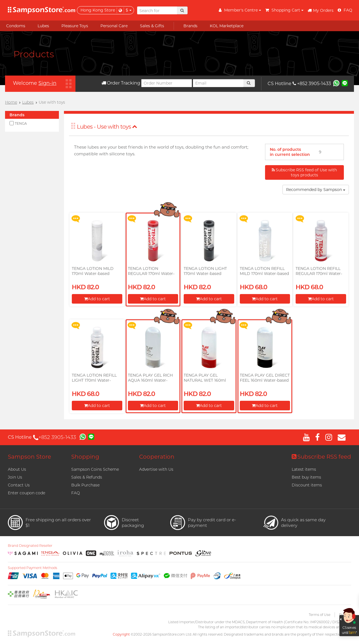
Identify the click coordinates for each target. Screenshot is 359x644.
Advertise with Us (156, 469)
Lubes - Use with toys (107, 127)
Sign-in (47, 83)
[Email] (218, 83)
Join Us (15, 477)
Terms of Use (320, 615)
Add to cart (97, 299)
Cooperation (157, 457)
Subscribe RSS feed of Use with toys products (304, 172)
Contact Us (19, 485)
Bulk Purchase (85, 485)
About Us (17, 469)
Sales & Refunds (87, 477)
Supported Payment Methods (33, 568)
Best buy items (306, 477)
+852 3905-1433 (312, 84)
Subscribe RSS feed (321, 457)
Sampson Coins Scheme (95, 469)
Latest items (304, 469)
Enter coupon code (27, 493)
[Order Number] (167, 83)
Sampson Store (29, 457)
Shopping (85, 457)
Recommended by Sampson (316, 190)
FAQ (76, 493)
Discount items (307, 485)
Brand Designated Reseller (30, 546)
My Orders (321, 10)
